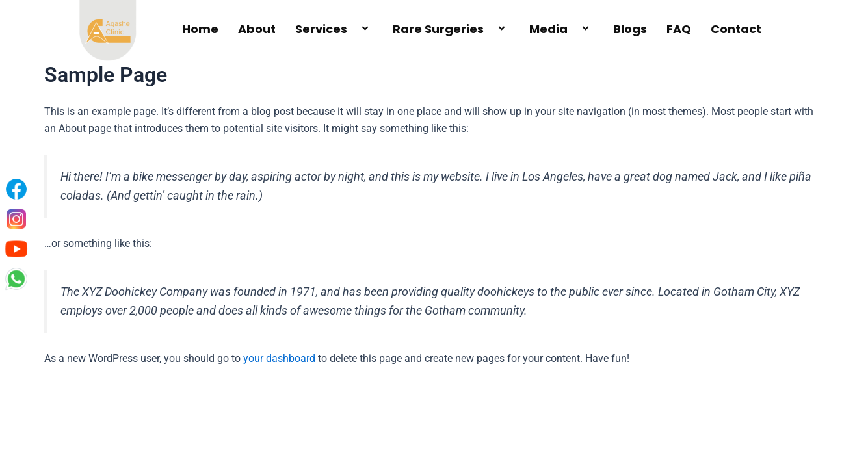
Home (200, 29)
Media (561, 29)
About (257, 29)
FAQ (679, 29)
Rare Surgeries (451, 29)
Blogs (630, 29)
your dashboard (279, 358)
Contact (736, 29)
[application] (352, 30)
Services (334, 29)
